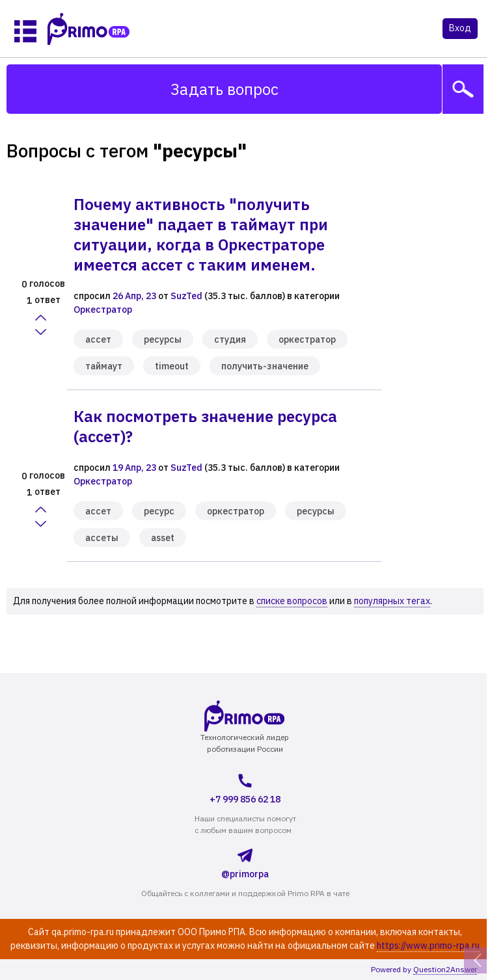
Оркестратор (103, 310)
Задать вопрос (225, 89)
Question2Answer (445, 969)
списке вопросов (292, 601)
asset (163, 538)
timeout (172, 366)
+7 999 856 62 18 (245, 787)
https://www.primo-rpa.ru (428, 946)
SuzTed (186, 296)
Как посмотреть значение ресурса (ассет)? (205, 426)
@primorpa (245, 861)
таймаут (104, 366)
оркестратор (307, 339)
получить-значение (265, 366)
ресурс (159, 511)
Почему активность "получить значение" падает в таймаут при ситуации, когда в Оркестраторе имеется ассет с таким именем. (201, 234)
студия (230, 339)
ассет (98, 339)
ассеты (102, 538)
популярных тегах (392, 601)
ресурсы (163, 339)
